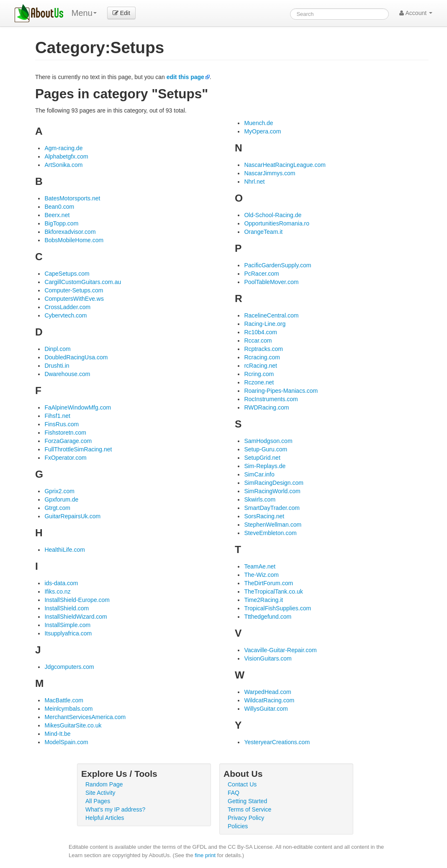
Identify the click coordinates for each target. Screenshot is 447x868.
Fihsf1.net (57, 416)
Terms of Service (249, 809)
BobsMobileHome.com (74, 240)
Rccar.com (258, 341)
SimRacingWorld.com (272, 491)
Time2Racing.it (263, 600)
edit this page (185, 77)
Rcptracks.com (263, 349)
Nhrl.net (254, 182)
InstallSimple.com (67, 625)
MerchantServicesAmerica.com (85, 717)
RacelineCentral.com (271, 315)
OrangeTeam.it (263, 232)
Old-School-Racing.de (273, 215)
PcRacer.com (261, 274)
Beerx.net (57, 215)
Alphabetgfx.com (66, 156)
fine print (205, 855)
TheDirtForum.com (268, 583)
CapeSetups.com (67, 274)
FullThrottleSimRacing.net (78, 449)
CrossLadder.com (67, 307)
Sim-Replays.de (265, 466)
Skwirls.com (260, 499)
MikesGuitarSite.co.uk (73, 725)
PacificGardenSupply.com (277, 265)
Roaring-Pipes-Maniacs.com (281, 391)
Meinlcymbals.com (68, 709)
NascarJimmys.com (270, 173)
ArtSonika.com (63, 165)
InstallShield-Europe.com (77, 600)
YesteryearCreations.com (277, 742)
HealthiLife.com (65, 550)
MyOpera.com (262, 131)
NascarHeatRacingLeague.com (285, 165)
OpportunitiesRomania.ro (277, 223)
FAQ (234, 793)
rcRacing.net (261, 366)
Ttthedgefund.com (268, 617)
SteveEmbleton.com (270, 533)
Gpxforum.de (61, 499)
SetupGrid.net (262, 458)
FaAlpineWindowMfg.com (78, 407)
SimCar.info (259, 474)
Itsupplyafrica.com (68, 633)
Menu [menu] (84, 13)
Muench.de (258, 123)
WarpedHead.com (267, 692)
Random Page (104, 784)
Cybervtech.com (66, 315)
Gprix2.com (59, 491)
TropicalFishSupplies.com (277, 608)
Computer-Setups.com (74, 290)
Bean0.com (59, 207)
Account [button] (416, 13)
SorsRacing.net (264, 516)
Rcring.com (259, 374)
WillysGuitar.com (266, 709)
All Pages (98, 801)
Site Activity (100, 793)
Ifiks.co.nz (57, 591)
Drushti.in (57, 366)
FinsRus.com (62, 424)
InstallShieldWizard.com (76, 617)
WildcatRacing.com (269, 700)
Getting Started (247, 801)
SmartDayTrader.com (272, 508)
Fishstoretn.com (65, 433)
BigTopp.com (61, 223)
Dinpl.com (57, 349)
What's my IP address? (115, 809)
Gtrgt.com (57, 508)
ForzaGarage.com (68, 441)
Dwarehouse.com (67, 374)
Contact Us (242, 784)
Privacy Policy (246, 818)
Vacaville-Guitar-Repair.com (280, 650)
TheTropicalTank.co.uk (273, 591)
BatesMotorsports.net (72, 198)
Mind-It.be (57, 734)
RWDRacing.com (266, 407)
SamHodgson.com (268, 441)
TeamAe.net (260, 566)
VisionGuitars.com (268, 658)
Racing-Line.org (265, 324)
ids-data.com (61, 583)
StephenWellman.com (273, 525)
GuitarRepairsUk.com (72, 516)
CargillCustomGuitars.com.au (83, 282)
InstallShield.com (67, 608)
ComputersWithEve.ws (74, 299)
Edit (121, 13)
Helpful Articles (105, 818)
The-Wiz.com (261, 575)
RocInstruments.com (271, 399)
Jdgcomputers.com (69, 667)
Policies (238, 826)
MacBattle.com (64, 700)
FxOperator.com (65, 458)
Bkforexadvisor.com (70, 232)
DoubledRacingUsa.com (76, 357)
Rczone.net (259, 382)
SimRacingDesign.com (274, 483)
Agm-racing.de (63, 148)
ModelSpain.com (66, 742)
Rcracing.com (262, 357)
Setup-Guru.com (266, 449)
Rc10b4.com (261, 332)
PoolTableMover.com (271, 282)
